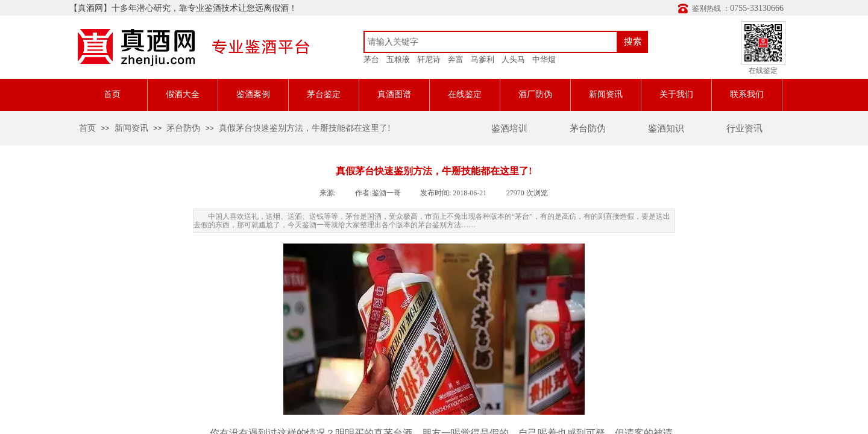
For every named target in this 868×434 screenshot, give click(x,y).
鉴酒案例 (253, 94)
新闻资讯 (606, 94)
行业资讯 (744, 128)
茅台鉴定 (324, 94)
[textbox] (491, 42)
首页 (112, 94)
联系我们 (747, 94)
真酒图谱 (394, 94)
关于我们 (676, 94)
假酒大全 (183, 94)
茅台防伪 (588, 128)
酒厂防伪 (535, 94)
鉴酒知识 (666, 128)
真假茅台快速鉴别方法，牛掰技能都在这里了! (305, 128)
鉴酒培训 (509, 128)
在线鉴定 (465, 94)
